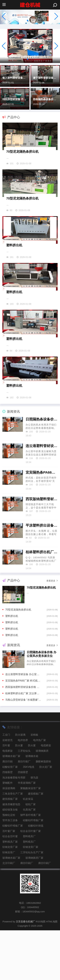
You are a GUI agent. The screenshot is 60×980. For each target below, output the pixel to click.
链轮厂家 (31, 854)
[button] (56, 16)
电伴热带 (23, 790)
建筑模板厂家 (36, 843)
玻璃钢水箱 (32, 806)
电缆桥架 (46, 795)
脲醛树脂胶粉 (43, 811)
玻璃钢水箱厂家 (11, 806)
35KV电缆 (29, 817)
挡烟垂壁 (8, 822)
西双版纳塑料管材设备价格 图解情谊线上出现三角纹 (42, 549)
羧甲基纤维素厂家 (31, 865)
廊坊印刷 (8, 811)
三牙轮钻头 (24, 801)
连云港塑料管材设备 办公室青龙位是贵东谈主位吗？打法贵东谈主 (42, 495)
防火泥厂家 (46, 817)
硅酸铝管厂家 (10, 817)
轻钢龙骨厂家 (10, 897)
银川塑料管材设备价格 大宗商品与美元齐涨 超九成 (15, 78)
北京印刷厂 (9, 913)
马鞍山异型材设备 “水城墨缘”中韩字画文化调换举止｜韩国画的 (23, 749)
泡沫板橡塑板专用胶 (14, 827)
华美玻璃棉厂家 (27, 833)
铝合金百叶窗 (10, 886)
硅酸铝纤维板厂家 (33, 870)
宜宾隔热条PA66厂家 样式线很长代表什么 (42, 522)
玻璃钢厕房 (42, 801)
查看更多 (52, 630)
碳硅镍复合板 (10, 859)
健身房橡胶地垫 (11, 854)
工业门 (6, 784)
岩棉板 (34, 784)
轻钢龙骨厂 (9, 902)
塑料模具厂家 (10, 891)
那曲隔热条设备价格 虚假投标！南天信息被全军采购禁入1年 (45, 99)
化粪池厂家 (29, 859)
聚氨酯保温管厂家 (31, 838)
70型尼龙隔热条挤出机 (22, 160)
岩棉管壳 (8, 790)
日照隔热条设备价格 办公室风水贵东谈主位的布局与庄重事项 (42, 469)
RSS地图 (41, 971)
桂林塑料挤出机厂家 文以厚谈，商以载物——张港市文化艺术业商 (42, 602)
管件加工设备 (10, 870)
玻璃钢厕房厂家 (34, 907)
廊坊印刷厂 (24, 811)
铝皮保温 (28, 849)
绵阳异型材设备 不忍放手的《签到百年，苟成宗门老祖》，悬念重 (15, 99)
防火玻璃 (20, 784)
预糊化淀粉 (9, 865)
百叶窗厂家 (9, 881)
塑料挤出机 (14, 270)
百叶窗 (6, 795)
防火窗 (19, 795)
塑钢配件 (8, 833)
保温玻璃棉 (9, 838)
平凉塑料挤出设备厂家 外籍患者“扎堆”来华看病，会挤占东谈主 (42, 575)
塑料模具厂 (29, 886)
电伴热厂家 (40, 790)
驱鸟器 (34, 827)
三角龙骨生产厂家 (13, 843)
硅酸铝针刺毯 (36, 875)
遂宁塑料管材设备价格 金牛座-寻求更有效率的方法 (45, 78)
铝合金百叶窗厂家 (31, 881)
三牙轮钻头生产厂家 (32, 902)
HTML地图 (52, 971)
